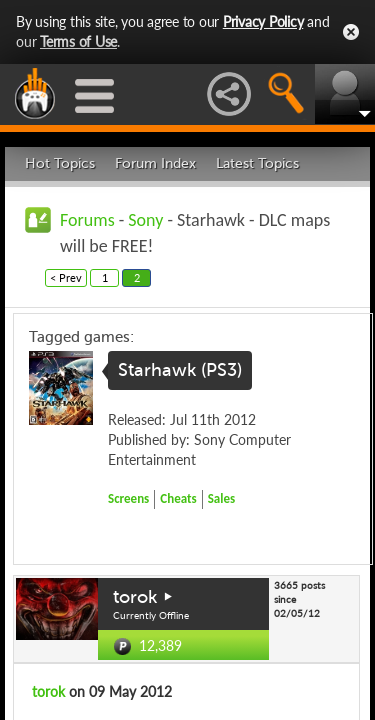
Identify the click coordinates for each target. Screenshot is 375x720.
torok (135, 597)
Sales (222, 498)
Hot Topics (60, 163)
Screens (128, 498)
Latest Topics (257, 163)
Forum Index (155, 163)
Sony (145, 220)
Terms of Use (78, 41)
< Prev (66, 277)
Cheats (178, 498)
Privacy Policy (263, 21)
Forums (87, 220)
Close (351, 32)
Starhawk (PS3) (180, 370)
